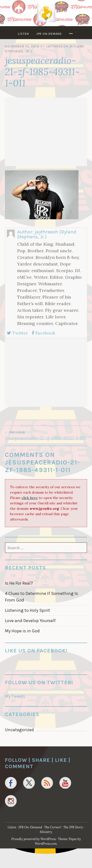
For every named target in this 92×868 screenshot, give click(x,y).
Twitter (17, 333)
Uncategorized (19, 730)
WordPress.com (46, 844)
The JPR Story (73, 827)
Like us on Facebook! (36, 651)
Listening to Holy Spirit (27, 610)
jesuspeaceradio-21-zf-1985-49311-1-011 (46, 436)
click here (30, 498)
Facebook (43, 333)
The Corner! (53, 827)
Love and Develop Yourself (30, 621)
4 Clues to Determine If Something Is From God (41, 597)
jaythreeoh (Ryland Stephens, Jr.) (47, 234)
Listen (23, 34)
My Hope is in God (22, 631)
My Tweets (15, 696)
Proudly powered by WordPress (33, 839)
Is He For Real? (19, 583)
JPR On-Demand (49, 34)
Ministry (46, 832)
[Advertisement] (46, 132)
